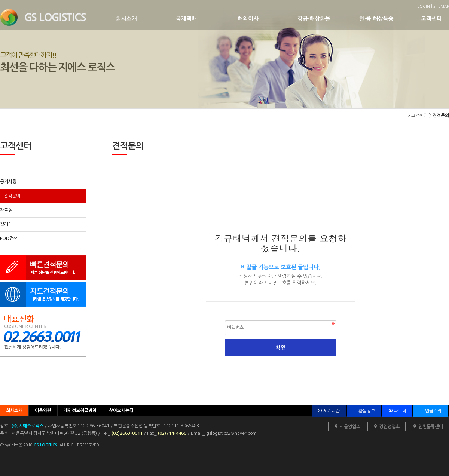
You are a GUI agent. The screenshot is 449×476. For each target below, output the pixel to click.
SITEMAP (441, 6)
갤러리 (6, 224)
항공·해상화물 (328, 19)
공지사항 (8, 182)
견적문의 (12, 196)
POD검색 (9, 239)
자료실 (6, 210)
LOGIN (424, 6)
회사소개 (146, 19)
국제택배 (207, 19)
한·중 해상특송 (390, 19)
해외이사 (268, 19)
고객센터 (434, 19)
